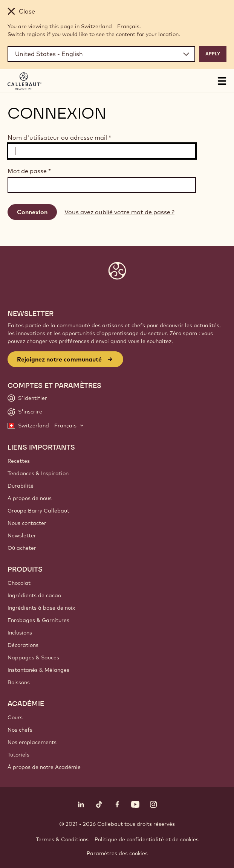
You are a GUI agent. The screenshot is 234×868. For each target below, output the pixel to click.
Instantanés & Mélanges (38, 670)
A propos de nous (30, 498)
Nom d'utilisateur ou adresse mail (59, 137)
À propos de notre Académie (44, 767)
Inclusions (20, 633)
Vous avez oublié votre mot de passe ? (119, 212)
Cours (15, 717)
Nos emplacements (32, 742)
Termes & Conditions (62, 839)
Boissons (19, 682)
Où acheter (22, 548)
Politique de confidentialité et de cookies (147, 839)
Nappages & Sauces (33, 657)
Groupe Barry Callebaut (38, 511)
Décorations (23, 645)
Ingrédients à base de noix (41, 608)
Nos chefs (20, 730)
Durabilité (21, 486)
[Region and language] (101, 54)
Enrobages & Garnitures (38, 620)
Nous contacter (27, 523)
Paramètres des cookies (117, 853)
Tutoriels (18, 755)
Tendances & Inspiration (38, 473)
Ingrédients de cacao (34, 595)
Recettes (19, 461)
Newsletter (22, 535)
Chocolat (19, 583)
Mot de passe (29, 171)
